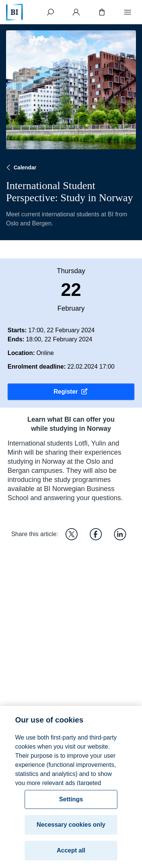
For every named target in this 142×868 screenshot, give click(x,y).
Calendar (20, 167)
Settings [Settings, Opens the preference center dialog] (71, 802)
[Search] (50, 12)
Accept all (71, 853)
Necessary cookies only (71, 827)
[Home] (14, 12)
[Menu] (128, 12)
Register (71, 392)
